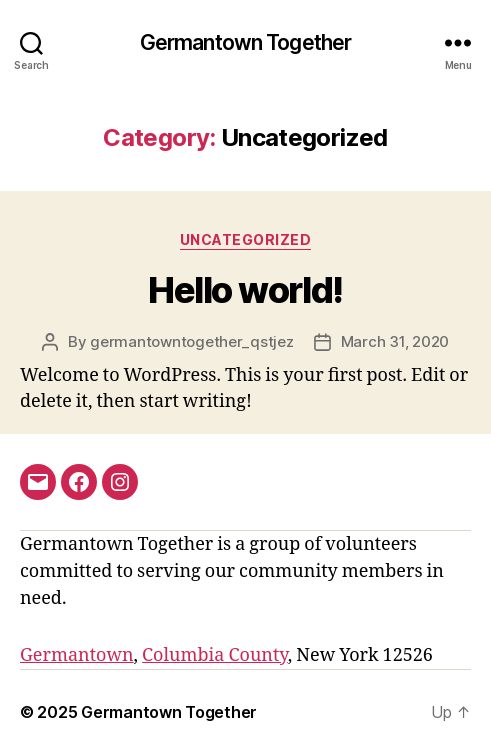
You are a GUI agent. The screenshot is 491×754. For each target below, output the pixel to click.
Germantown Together (245, 42)
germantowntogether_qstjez (192, 341)
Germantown (77, 655)
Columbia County (215, 655)
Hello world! (245, 290)
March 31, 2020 (395, 341)
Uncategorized (246, 239)
